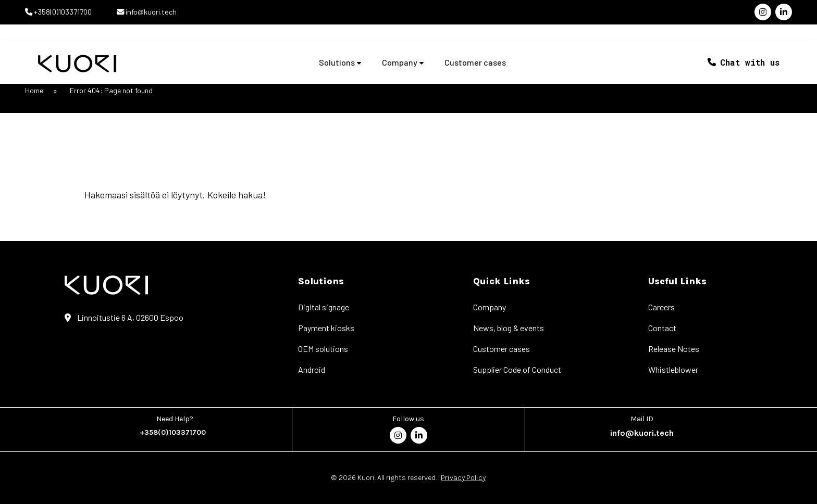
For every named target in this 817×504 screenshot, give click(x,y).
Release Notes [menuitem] (674, 349)
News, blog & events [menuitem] (509, 328)
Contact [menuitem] (662, 328)
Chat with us (750, 62)
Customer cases (475, 62)
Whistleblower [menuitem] (673, 369)
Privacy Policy (463, 478)
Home (34, 90)
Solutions (337, 62)
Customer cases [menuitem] (502, 349)
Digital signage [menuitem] (324, 307)
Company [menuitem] (490, 307)
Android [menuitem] (312, 369)
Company (400, 62)
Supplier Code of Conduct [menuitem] (517, 369)
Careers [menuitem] (661, 307)
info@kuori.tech (150, 12)
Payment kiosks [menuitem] (326, 328)
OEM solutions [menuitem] (323, 349)
